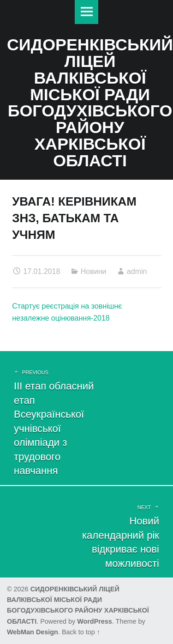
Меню (87, 12)
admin (137, 271)
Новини (94, 271)
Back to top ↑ (81, 632)
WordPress (95, 621)
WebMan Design (33, 632)
